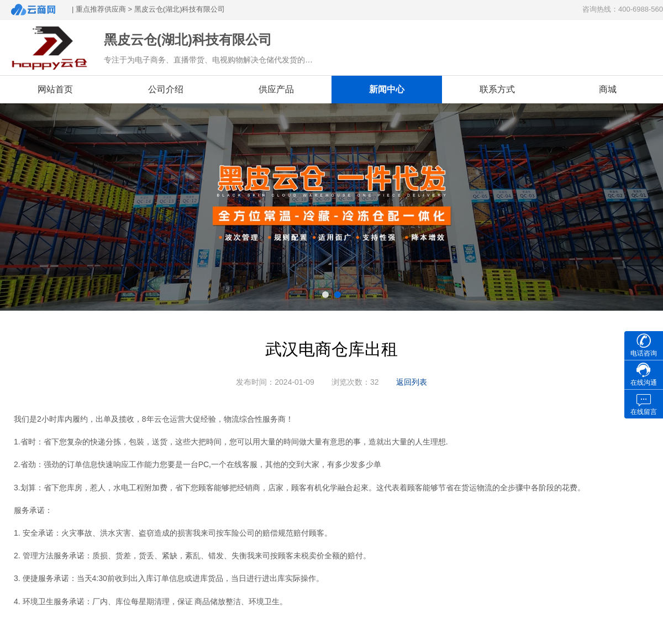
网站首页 (55, 89)
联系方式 (497, 89)
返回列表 (412, 382)
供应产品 (276, 89)
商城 (608, 89)
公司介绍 (166, 89)
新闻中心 (387, 89)
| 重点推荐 (88, 9)
